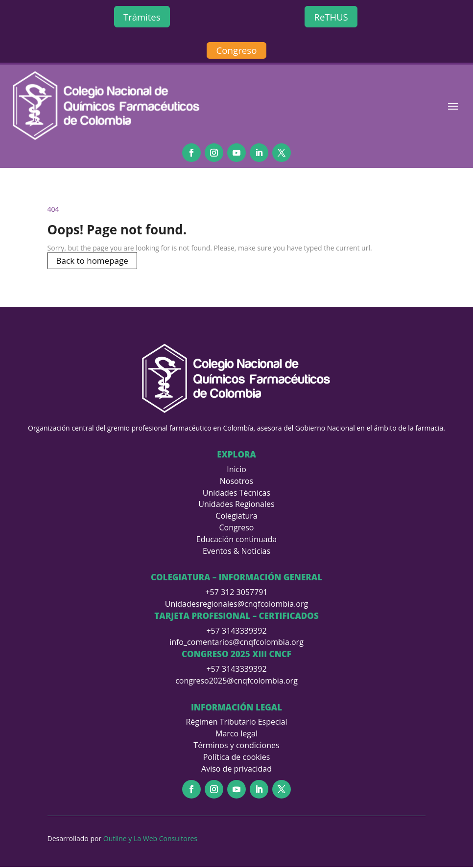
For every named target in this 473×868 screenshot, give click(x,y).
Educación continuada (236, 540)
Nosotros (236, 482)
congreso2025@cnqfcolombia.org (236, 681)
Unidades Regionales (236, 505)
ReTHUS (331, 17)
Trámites (142, 17)
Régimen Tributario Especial (236, 723)
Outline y (118, 839)
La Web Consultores (166, 839)
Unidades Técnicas (236, 493)
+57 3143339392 (236, 631)
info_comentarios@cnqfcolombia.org (236, 643)
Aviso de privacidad (236, 769)
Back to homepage (92, 261)
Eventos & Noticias (236, 551)
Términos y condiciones (236, 746)
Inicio (236, 470)
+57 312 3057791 (236, 593)
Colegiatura (236, 517)
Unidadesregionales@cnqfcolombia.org (236, 605)
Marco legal (236, 734)
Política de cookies (237, 757)
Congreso (236, 51)
